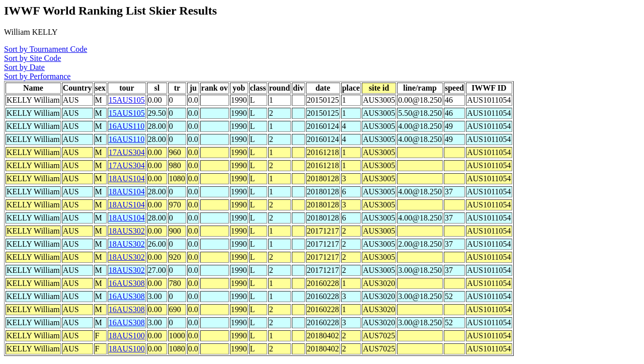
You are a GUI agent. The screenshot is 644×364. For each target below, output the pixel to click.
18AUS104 (127, 178)
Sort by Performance (37, 76)
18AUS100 (127, 336)
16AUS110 (127, 126)
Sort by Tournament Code (46, 49)
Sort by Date (24, 67)
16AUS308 (127, 283)
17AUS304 (127, 152)
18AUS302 (127, 231)
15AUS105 (127, 100)
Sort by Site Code (32, 58)
